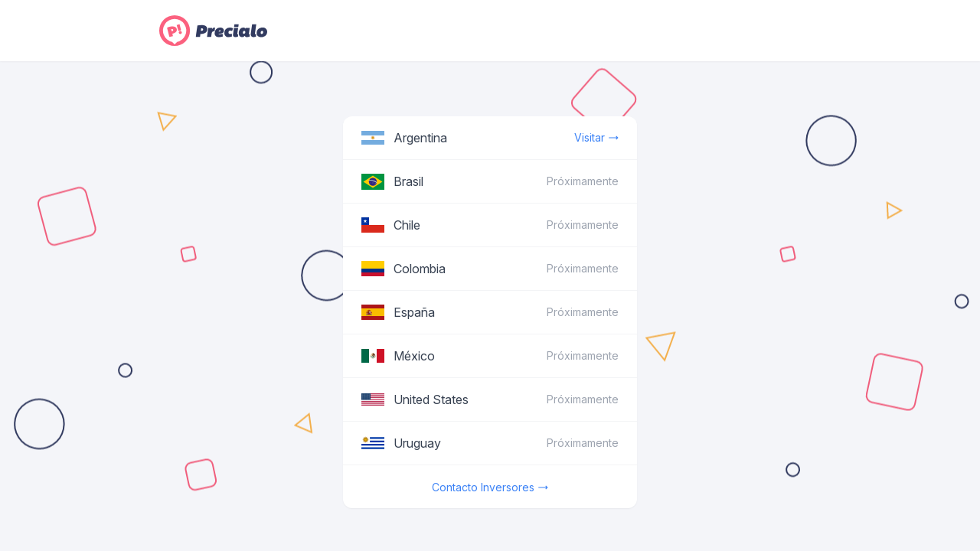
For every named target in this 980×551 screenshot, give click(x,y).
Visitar (596, 138)
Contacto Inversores (490, 487)
